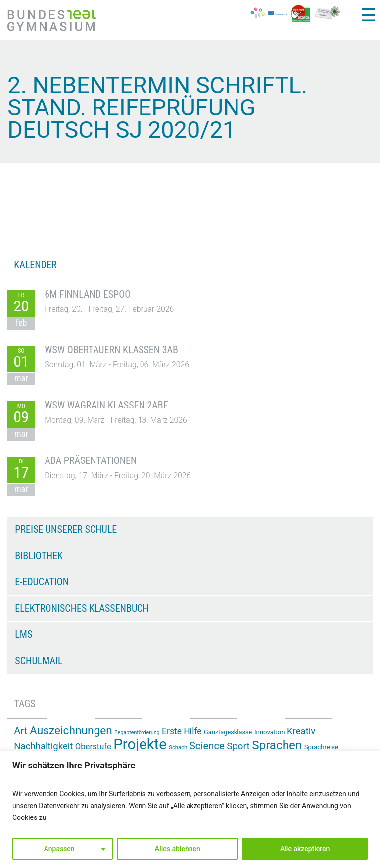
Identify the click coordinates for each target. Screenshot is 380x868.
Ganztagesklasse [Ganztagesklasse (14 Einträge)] (228, 732)
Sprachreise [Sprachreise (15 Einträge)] (321, 747)
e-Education (42, 582)
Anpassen (59, 849)
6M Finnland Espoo (88, 294)
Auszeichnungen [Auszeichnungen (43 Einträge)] (71, 731)
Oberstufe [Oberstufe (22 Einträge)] (93, 746)
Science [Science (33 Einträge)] (207, 746)
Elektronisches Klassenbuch (82, 608)
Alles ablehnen (178, 849)
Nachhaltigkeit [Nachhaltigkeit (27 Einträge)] (43, 746)
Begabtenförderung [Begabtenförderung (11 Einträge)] (137, 733)
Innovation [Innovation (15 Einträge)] (270, 732)
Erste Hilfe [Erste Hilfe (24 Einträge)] (182, 731)
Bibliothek (39, 556)
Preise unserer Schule (66, 529)
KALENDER (35, 265)
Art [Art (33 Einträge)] (21, 731)
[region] (190, 809)
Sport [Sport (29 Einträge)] (238, 746)
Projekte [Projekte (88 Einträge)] (140, 744)
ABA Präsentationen (91, 460)
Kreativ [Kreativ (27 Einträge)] (301, 731)
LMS (24, 634)
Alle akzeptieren (305, 849)
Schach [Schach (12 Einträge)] (178, 747)
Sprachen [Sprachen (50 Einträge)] (277, 745)
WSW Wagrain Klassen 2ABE (106, 405)
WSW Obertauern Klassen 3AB (111, 350)
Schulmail (39, 661)
